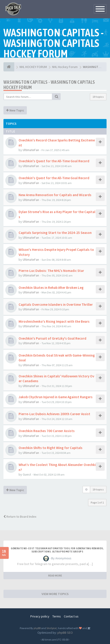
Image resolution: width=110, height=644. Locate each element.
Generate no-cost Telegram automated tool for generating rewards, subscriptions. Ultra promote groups (57, 550)
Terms (57, 616)
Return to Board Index (20, 517)
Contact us (71, 616)
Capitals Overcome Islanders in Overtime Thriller (56, 304)
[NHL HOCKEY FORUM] (9, 67)
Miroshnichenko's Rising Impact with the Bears (54, 321)
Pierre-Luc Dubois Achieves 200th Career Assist (54, 414)
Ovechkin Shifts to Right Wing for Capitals (51, 448)
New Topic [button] (15, 110)
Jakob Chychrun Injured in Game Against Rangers (56, 397)
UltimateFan (31, 150)
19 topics (98, 97)
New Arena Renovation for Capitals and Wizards (55, 195)
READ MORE (55, 575)
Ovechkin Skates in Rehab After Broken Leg (51, 288)
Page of (97, 502)
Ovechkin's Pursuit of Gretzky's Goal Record (52, 338)
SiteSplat (52, 628)
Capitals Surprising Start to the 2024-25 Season (55, 233)
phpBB (37, 628)
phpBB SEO (65, 633)
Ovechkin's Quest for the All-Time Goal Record (54, 161)
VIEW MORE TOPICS (55, 594)
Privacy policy (40, 616)
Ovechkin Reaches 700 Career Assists (47, 431)
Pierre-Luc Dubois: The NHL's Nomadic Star (51, 271)
